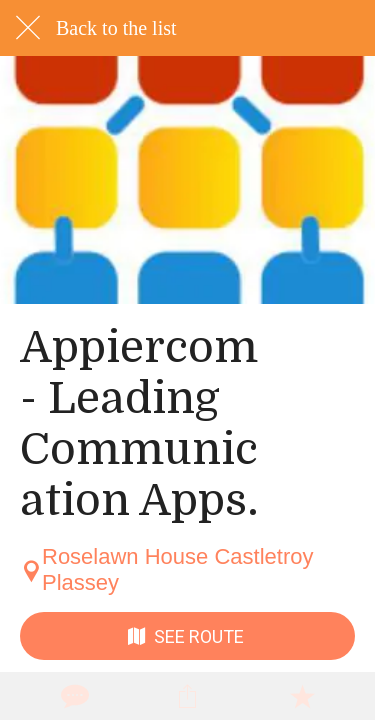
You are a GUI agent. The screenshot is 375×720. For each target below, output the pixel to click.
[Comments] (73, 696)
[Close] (28, 28)
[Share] (187, 696)
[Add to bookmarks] (302, 696)
